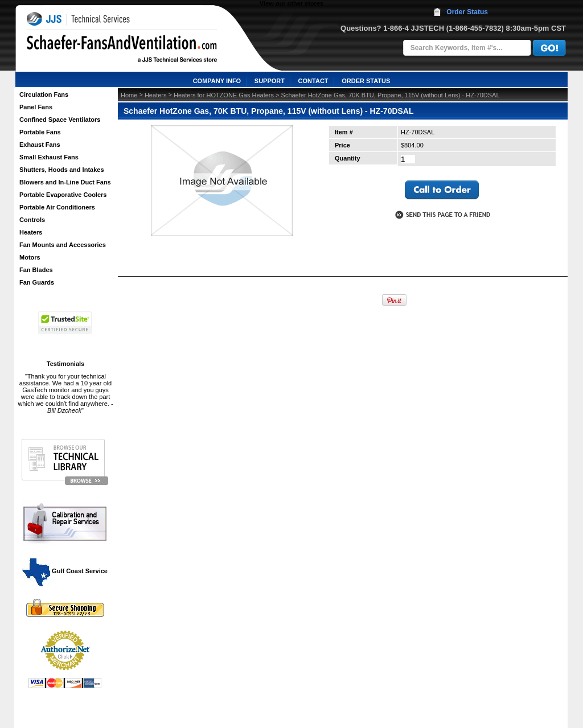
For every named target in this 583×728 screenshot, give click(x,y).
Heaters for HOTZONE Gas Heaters (224, 95)
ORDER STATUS (366, 81)
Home (129, 95)
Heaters (31, 232)
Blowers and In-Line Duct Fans (65, 182)
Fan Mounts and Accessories (63, 245)
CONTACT (313, 81)
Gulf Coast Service (65, 571)
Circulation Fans (44, 94)
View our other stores (291, 3)
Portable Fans (40, 132)
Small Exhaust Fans (49, 157)
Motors (30, 257)
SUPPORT (270, 81)
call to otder (442, 190)
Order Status (467, 12)
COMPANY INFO (217, 81)
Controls (32, 220)
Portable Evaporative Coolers (63, 195)
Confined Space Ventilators (60, 120)
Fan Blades (36, 270)
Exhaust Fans (40, 145)
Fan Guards (37, 282)
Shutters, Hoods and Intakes (62, 170)
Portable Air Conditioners (57, 207)
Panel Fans (36, 107)
